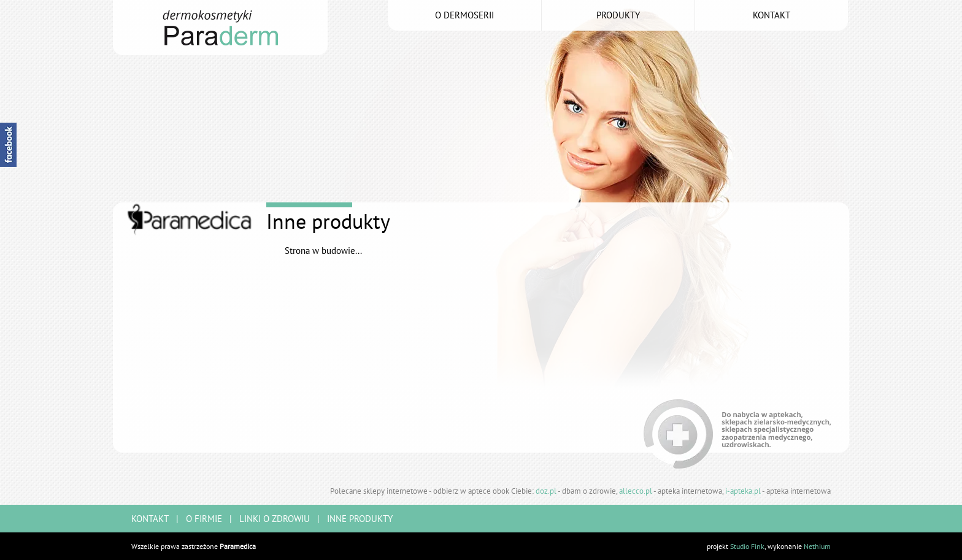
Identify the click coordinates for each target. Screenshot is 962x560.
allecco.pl (636, 491)
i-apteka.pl (743, 491)
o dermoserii (464, 15)
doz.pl (546, 491)
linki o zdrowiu (275, 519)
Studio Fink (747, 546)
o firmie (204, 519)
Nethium (817, 546)
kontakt (772, 15)
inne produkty (360, 519)
